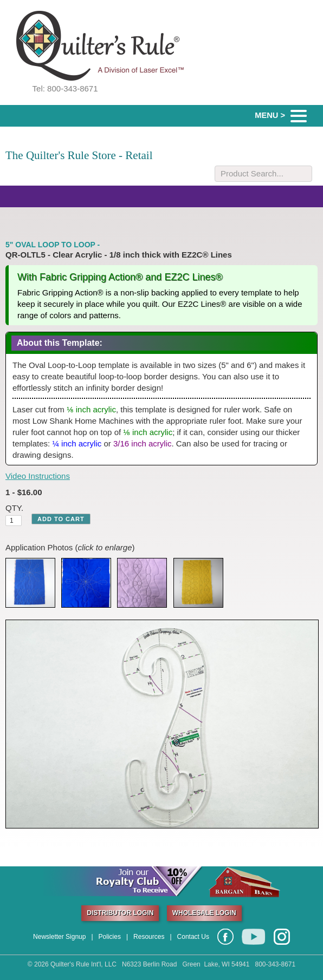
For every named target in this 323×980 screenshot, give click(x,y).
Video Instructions (38, 476)
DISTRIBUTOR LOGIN (120, 913)
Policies (110, 937)
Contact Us (193, 937)
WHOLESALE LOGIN (204, 913)
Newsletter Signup (59, 937)
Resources (149, 937)
